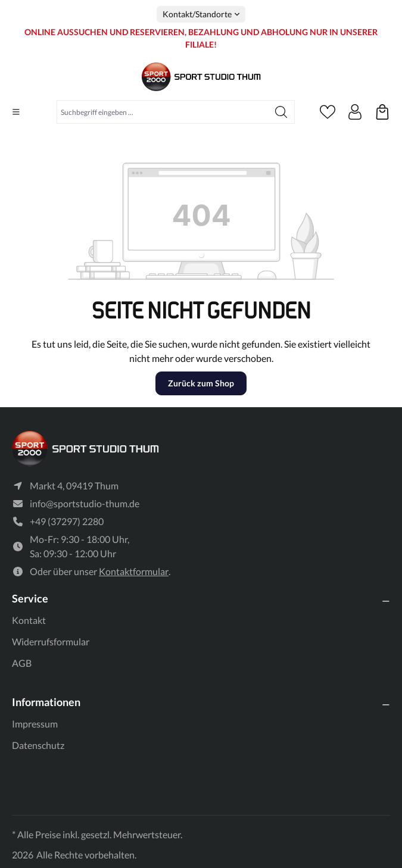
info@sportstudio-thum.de (85, 503)
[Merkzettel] (328, 112)
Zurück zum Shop (201, 383)
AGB (22, 663)
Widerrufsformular (51, 641)
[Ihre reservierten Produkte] (382, 112)
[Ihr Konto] (355, 112)
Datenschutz (38, 745)
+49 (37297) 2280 (67, 521)
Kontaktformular (134, 571)
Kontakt (29, 620)
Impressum (35, 724)
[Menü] (16, 112)
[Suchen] (281, 112)
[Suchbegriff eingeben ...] (163, 112)
